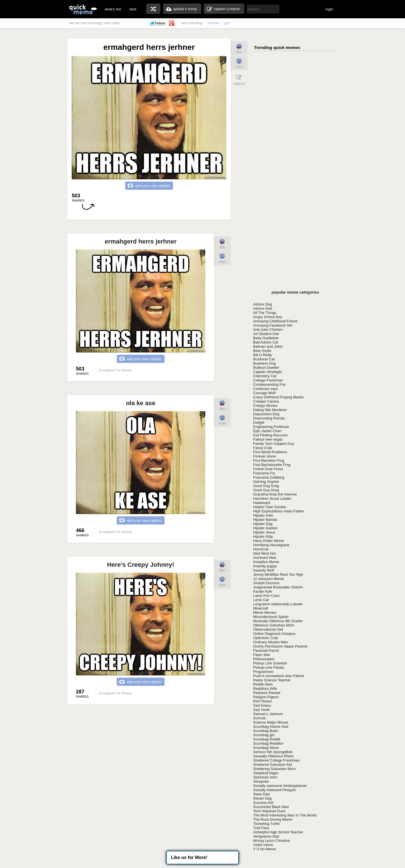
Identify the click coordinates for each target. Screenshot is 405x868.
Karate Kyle (263, 591)
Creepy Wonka (265, 406)
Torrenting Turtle (266, 824)
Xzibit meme (263, 845)
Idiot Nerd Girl (264, 553)
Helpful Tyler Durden (270, 507)
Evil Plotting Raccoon (270, 435)
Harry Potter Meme (269, 541)
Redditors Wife (265, 689)
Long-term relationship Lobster (278, 604)
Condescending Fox (269, 384)
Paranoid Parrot (266, 651)
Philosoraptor (264, 659)
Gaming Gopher (266, 482)
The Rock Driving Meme (273, 819)
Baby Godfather (266, 338)
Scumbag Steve (266, 748)
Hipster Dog (263, 524)
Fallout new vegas (268, 439)
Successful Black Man (271, 807)
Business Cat (264, 359)
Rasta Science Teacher (272, 680)
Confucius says (265, 389)
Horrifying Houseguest (271, 545)
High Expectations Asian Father (279, 511)
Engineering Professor (271, 427)
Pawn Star (262, 655)
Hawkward (262, 503)
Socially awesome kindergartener (280, 786)
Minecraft (261, 608)
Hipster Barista (265, 520)
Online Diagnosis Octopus (274, 634)
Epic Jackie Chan (267, 431)
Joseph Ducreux (266, 583)
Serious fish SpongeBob (273, 752)
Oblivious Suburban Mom (274, 625)
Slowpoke (261, 781)
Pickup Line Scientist (270, 663)
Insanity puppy (265, 566)
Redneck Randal (267, 693)
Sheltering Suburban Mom (274, 769)
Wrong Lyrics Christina (271, 841)
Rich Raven (263, 701)
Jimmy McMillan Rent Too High (278, 574)
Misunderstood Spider (271, 617)
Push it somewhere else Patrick (279, 676)
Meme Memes (265, 612)
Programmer (263, 672)
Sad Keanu (262, 705)
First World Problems (270, 452)
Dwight (259, 422)
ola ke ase (140, 403)
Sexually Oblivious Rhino (273, 756)
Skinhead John (265, 777)
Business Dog (264, 363)
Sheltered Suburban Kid (273, 765)
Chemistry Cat (265, 376)
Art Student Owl (266, 334)
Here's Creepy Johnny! (141, 565)
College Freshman (268, 380)
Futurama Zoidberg (269, 477)
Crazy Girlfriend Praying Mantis (278, 397)
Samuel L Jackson (268, 714)
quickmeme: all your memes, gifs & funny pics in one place (83, 9)
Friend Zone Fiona (268, 469)
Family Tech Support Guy (274, 444)
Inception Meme (266, 562)
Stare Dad (261, 794)
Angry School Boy (268, 317)
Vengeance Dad (266, 836)
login (329, 9)
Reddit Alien (263, 684)
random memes (153, 9)
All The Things (265, 313)
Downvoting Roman (269, 418)
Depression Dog (266, 414)
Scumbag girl (264, 735)
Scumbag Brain (266, 731)
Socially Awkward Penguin (274, 790)
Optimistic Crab (266, 638)
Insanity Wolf (264, 570)
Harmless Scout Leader (272, 498)
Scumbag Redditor (268, 743)
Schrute (259, 718)
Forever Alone (265, 456)
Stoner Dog (262, 798)
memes (214, 23)
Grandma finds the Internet (275, 494)
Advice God (263, 308)
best (133, 9)
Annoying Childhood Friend (275, 321)
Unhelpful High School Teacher (278, 832)
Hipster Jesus (264, 532)
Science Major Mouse (271, 722)
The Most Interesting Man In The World (285, 815)
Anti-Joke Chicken (268, 330)
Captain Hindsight (268, 372)
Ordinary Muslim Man (271, 642)
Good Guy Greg (266, 490)
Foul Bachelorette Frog (272, 465)
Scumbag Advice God (271, 727)
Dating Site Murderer (270, 410)
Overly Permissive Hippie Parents (280, 646)
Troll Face (261, 828)
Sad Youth (261, 710)
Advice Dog (262, 304)
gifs (227, 23)
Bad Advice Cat (266, 342)
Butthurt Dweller (266, 368)
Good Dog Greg (266, 486)
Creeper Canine (266, 401)
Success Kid (263, 803)
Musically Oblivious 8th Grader (278, 621)
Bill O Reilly (262, 355)
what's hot (113, 9)
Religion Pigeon (266, 697)
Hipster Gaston (265, 528)
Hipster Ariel (263, 515)
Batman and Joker (268, 346)
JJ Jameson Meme (268, 579)
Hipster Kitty (263, 536)
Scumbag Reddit (267, 739)
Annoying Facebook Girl (273, 325)
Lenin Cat (261, 600)
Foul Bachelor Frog (269, 460)
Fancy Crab (263, 448)
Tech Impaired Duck (269, 811)
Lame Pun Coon (266, 596)
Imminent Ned (265, 558)
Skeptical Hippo (266, 773)
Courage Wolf (264, 393)
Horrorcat (261, 549)
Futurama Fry (264, 473)
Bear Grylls (262, 351)
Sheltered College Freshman (276, 760)
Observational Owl (268, 629)
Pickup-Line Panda (268, 667)
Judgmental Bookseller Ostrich (278, 587)
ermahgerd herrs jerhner (141, 241)
